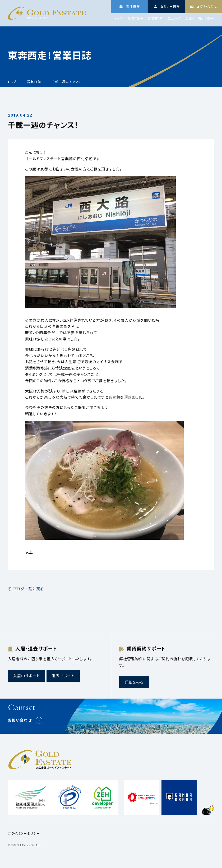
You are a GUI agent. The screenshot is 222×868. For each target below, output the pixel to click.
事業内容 (155, 19)
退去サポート (63, 676)
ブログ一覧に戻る (29, 589)
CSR (190, 19)
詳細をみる (134, 682)
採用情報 (206, 19)
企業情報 (135, 19)
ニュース (175, 19)
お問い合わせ (20, 720)
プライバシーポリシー (24, 834)
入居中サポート (27, 676)
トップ (118, 19)
